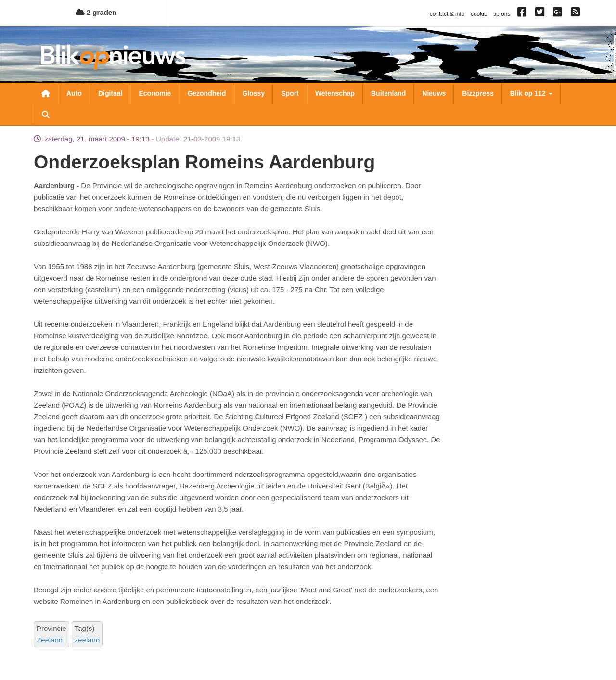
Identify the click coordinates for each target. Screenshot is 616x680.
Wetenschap (335, 93)
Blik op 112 (531, 93)
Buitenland (388, 93)
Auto (74, 93)
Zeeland (50, 640)
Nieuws (434, 93)
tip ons (502, 14)
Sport (290, 93)
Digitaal (110, 93)
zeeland (87, 640)
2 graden (96, 12)
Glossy (254, 93)
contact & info (447, 14)
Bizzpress (478, 93)
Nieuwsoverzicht (46, 93)
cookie (479, 14)
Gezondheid (206, 93)
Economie (155, 93)
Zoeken (46, 115)
